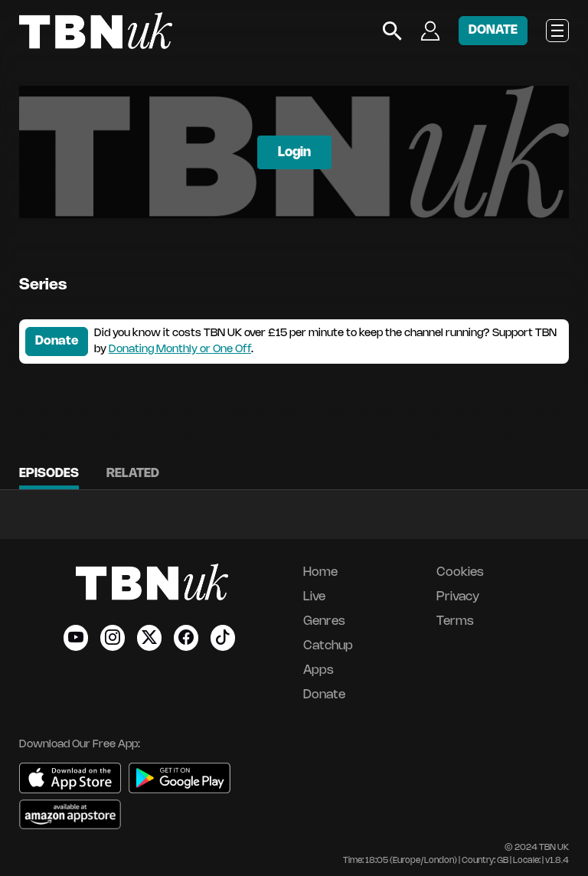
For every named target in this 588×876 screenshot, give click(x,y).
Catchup (328, 646)
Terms (455, 621)
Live (314, 597)
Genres (324, 621)
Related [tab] (133, 474)
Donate (57, 341)
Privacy (458, 597)
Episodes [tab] (49, 474)
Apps (318, 670)
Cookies (460, 572)
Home (320, 572)
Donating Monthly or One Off (180, 350)
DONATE (493, 30)
